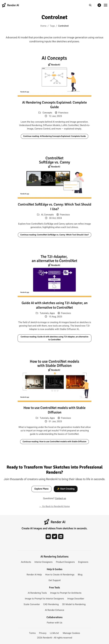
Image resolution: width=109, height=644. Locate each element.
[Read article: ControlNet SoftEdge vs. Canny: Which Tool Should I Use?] (54, 176)
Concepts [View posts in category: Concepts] (47, 113)
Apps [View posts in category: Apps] (52, 313)
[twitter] (54, 536)
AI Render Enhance (55, 610)
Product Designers (65, 562)
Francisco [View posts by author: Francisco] (62, 113)
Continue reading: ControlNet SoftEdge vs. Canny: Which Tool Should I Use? (55, 235)
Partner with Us (54, 623)
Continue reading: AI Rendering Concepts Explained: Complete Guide (54, 136)
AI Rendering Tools (37, 593)
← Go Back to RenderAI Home (55, 506)
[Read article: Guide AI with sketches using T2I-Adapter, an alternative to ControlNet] (54, 274)
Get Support (55, 580)
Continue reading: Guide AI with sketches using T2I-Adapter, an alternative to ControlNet (54, 338)
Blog (80, 575)
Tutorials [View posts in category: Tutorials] (44, 313)
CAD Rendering (51, 604)
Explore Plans (41, 489)
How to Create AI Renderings (60, 575)
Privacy (43, 633)
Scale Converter (32, 604)
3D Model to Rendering (74, 604)
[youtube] (48, 536)
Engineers (83, 562)
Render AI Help (34, 575)
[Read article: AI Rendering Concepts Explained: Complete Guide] (54, 74)
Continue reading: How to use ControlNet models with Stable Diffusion (54, 442)
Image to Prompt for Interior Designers (44, 599)
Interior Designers (43, 562)
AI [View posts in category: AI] (42, 215)
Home (43, 26)
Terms (32, 633)
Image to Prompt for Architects (66, 593)
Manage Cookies (71, 633)
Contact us (61, 498)
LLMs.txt (54, 633)
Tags (52, 26)
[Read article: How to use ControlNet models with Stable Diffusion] (54, 379)
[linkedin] (61, 536)
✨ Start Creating (66, 489)
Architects (26, 562)
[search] (92, 5)
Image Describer (76, 599)
